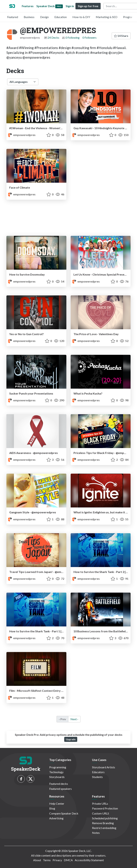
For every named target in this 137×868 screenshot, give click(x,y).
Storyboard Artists (104, 767)
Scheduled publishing (105, 818)
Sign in (70, 6)
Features (28, 6)
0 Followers (89, 37)
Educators (98, 772)
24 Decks (53, 37)
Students (97, 777)
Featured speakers (60, 789)
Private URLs (100, 803)
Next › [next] (74, 719)
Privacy (57, 860)
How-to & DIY (81, 17)
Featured (13, 17)
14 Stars (121, 36)
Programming (58, 767)
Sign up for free (88, 6)
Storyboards (57, 777)
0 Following (73, 37)
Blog (52, 808)
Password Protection (105, 808)
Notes (96, 833)
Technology (56, 772)
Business (29, 17)
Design (44, 17)
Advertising (56, 818)
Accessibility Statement (89, 860)
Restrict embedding (104, 828)
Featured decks (59, 784)
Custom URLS (101, 813)
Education (61, 17)
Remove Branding (103, 823)
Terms (47, 860)
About (37, 860)
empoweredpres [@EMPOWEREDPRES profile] (22, 135)
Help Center (57, 803)
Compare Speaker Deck (64, 813)
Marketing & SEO (107, 17)
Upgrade (71, 739)
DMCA (68, 860)
